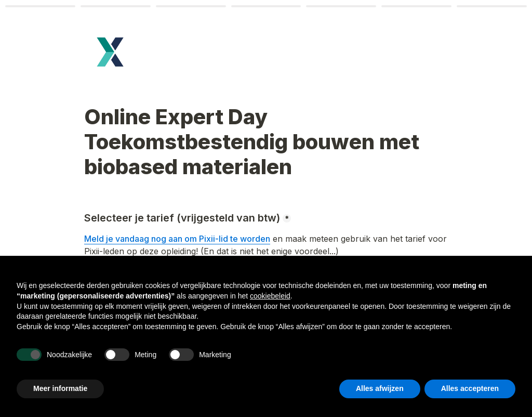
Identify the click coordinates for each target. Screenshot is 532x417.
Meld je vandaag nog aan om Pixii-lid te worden (177, 239)
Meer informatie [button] (60, 388)
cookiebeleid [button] (270, 296)
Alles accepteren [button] (470, 388)
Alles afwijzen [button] (380, 388)
